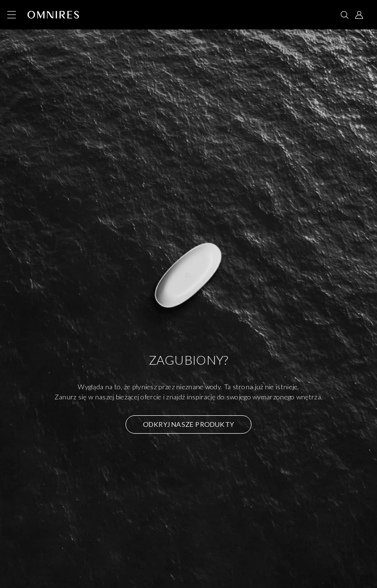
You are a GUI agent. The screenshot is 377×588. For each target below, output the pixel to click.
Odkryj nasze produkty (188, 424)
